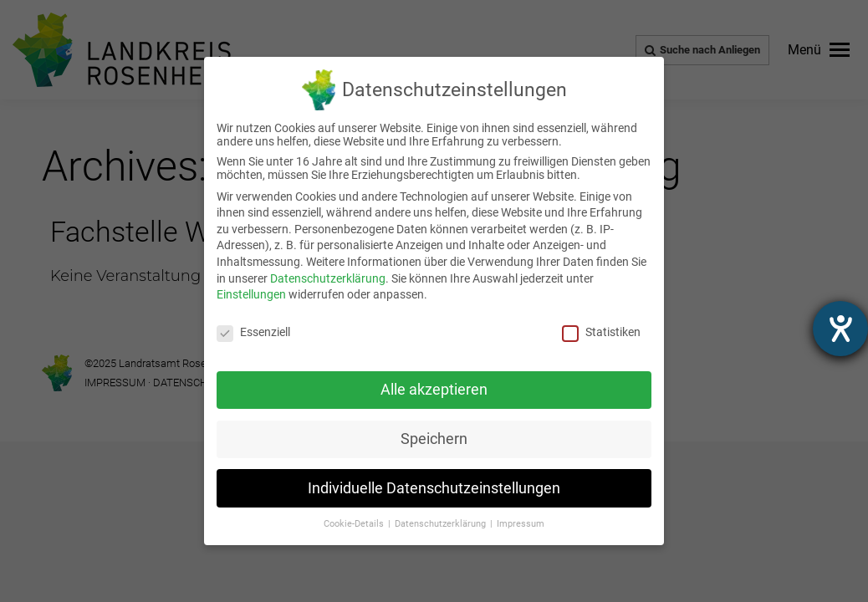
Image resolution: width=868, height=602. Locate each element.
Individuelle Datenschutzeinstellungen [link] (434, 488)
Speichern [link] (434, 439)
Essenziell (253, 332)
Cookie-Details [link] (355, 524)
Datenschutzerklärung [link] (328, 278)
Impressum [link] (521, 524)
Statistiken (601, 332)
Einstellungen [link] (251, 294)
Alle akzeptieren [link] (434, 390)
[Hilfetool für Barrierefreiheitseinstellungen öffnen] (840, 329)
